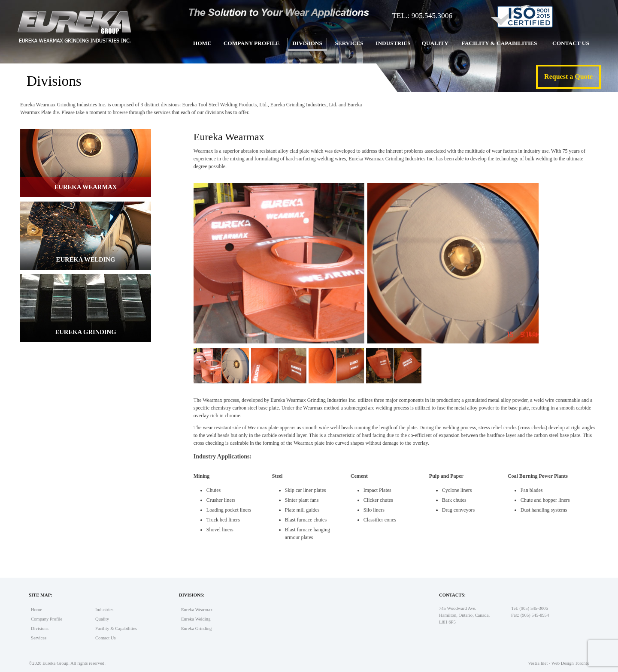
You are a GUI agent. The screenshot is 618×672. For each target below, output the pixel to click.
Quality (435, 43)
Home (202, 43)
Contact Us (571, 43)
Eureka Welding (196, 619)
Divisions (307, 43)
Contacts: (452, 595)
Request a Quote (568, 77)
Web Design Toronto (570, 663)
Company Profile (252, 43)
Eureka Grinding (196, 628)
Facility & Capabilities (499, 43)
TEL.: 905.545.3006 (422, 16)
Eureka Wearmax (197, 610)
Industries (393, 43)
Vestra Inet (538, 663)
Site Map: (41, 595)
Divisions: (192, 595)
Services (349, 43)
